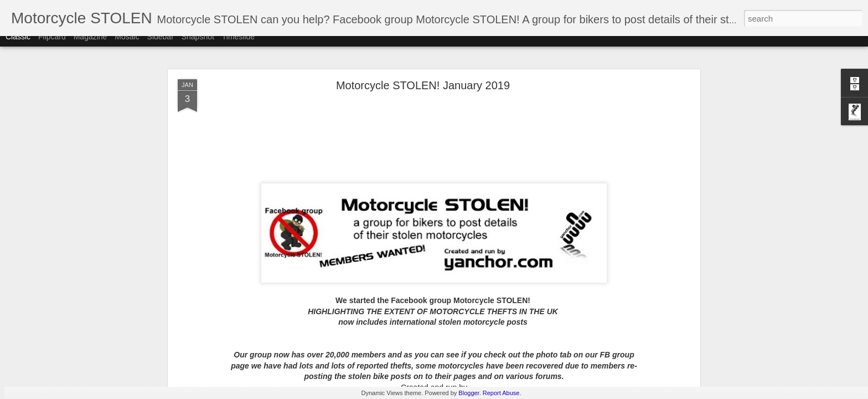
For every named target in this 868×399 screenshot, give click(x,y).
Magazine (91, 45)
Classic (18, 45)
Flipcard (52, 45)
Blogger (469, 393)
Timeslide (238, 45)
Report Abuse (501, 393)
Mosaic (127, 45)
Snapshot (198, 45)
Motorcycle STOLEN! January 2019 (423, 85)
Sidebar (161, 45)
